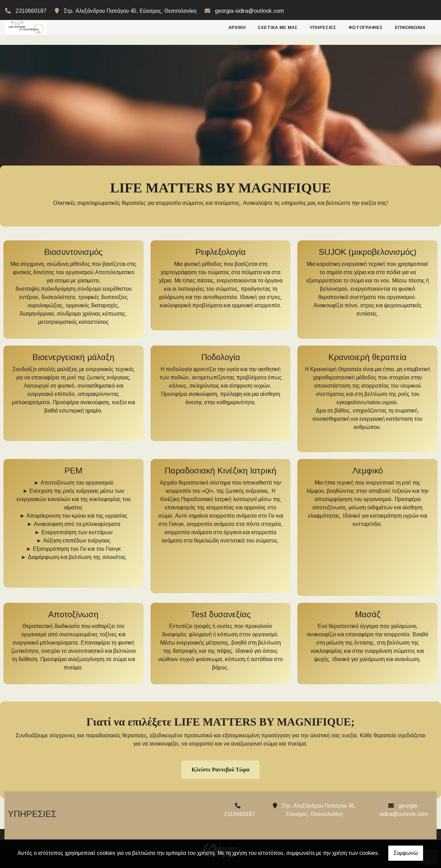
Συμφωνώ (406, 853)
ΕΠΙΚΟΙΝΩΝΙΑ (410, 26)
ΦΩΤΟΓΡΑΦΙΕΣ (366, 26)
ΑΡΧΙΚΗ (237, 26)
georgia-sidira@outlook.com (249, 11)
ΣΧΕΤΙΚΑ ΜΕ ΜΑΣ (278, 26)
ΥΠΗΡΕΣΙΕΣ (323, 26)
